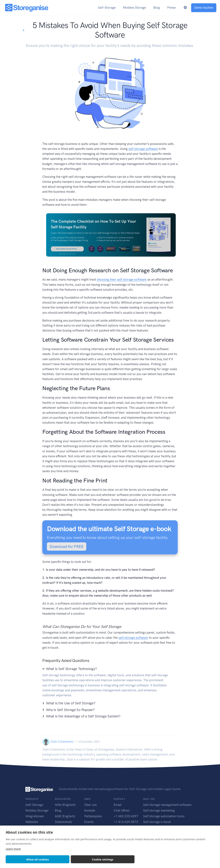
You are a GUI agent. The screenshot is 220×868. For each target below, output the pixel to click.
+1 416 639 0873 (126, 822)
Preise (171, 8)
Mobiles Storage (37, 810)
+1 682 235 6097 (126, 816)
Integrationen (35, 816)
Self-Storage (34, 805)
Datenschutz (63, 822)
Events (89, 822)
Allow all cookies (38, 859)
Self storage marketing (159, 810)
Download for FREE (67, 547)
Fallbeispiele (93, 816)
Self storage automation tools (164, 816)
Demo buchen (204, 8)
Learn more (13, 849)
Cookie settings (103, 859)
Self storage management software (167, 805)
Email (118, 805)
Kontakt (90, 810)
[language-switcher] (185, 8)
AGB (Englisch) (65, 816)
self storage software (143, 149)
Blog (58, 810)
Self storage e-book (157, 822)
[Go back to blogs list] (23, 30)
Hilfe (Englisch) (65, 805)
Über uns (91, 805)
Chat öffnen (122, 810)
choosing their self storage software (122, 279)
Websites (32, 822)
